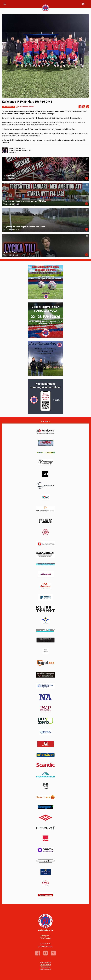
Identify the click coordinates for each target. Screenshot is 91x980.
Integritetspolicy (46, 969)
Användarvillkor (46, 965)
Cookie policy (46, 967)
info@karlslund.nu (45, 946)
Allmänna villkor (45, 963)
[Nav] (5, 4)
